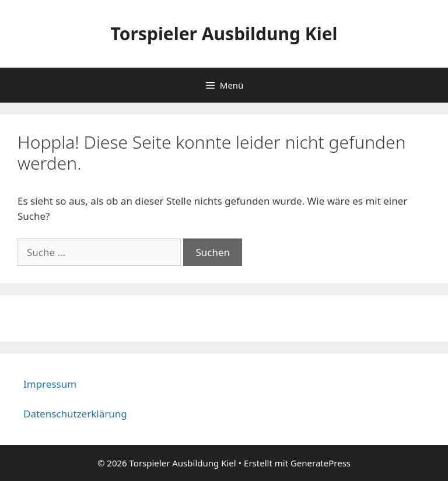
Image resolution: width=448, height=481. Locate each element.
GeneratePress (321, 463)
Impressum (50, 384)
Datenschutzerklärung (75, 414)
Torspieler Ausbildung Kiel (224, 34)
